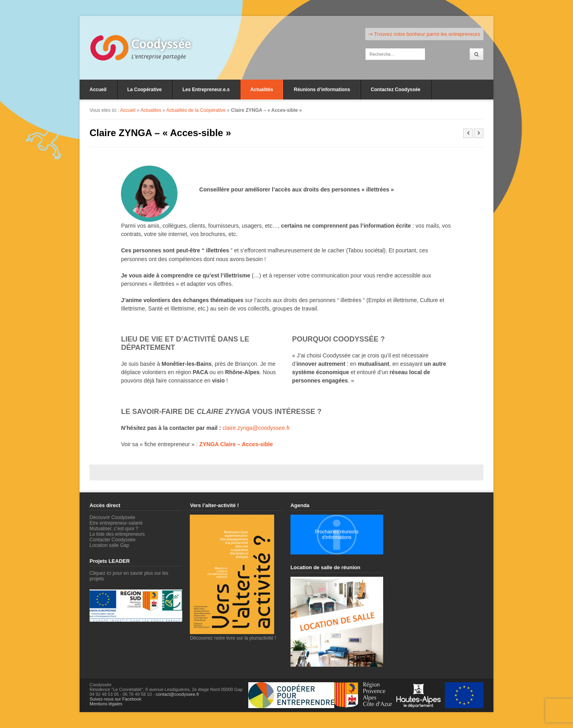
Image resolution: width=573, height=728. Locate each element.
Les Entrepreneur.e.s (206, 90)
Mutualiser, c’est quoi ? (114, 529)
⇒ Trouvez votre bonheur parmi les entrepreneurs (424, 34)
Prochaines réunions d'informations (336, 535)
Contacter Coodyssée (112, 540)
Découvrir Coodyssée (112, 517)
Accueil (98, 90)
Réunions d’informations (322, 90)
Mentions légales (106, 704)
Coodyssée (161, 44)
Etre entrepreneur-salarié (116, 523)
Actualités (262, 90)
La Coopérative (145, 90)
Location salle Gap (109, 545)
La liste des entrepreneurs (117, 534)
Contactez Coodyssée (396, 90)
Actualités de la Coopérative (196, 110)
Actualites (151, 110)
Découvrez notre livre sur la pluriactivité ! (233, 635)
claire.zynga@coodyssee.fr (256, 428)
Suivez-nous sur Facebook (115, 699)
